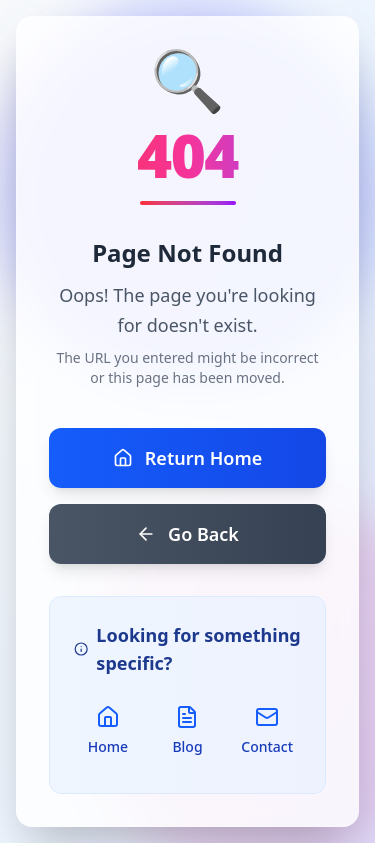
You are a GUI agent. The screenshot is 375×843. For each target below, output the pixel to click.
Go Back (187, 534)
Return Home (187, 458)
